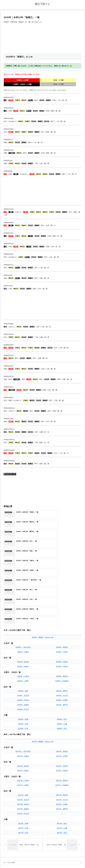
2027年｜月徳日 (62, 713)
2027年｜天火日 (62, 742)
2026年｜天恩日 (62, 604)
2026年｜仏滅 (62, 666)
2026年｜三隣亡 (23, 623)
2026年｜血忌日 (23, 638)
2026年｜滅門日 (62, 647)
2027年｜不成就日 (62, 727)
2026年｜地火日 (23, 642)
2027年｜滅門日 (62, 751)
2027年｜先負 (23, 770)
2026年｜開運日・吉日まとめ (42, 579)
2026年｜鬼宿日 (62, 589)
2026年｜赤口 (62, 671)
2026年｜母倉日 (23, 608)
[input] (42, 805)
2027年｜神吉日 (23, 708)
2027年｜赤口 (62, 775)
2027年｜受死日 (62, 723)
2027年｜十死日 (23, 723)
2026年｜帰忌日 (62, 633)
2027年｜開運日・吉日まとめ (42, 684)
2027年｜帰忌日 (62, 737)
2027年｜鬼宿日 (62, 693)
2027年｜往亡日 (23, 756)
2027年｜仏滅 (62, 770)
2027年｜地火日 (23, 746)
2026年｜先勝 (23, 661)
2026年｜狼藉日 (23, 647)
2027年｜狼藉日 (23, 751)
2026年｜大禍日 (62, 642)
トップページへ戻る (35, 862)
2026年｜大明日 (62, 594)
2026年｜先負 (23, 666)
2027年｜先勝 (23, 765)
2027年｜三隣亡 (23, 727)
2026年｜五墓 (23, 633)
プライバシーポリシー (49, 862)
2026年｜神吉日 (23, 604)
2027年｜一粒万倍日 (23, 693)
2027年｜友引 (62, 765)
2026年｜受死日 (62, 618)
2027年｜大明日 (62, 698)
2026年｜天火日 (62, 638)
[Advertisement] (42, 38)
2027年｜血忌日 (23, 742)
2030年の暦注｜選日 (10, 474)
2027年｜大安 (23, 775)
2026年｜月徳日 (62, 608)
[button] (81, 805)
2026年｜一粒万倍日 (23, 589)
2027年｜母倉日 (23, 713)
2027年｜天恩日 (62, 708)
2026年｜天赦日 (23, 594)
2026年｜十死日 (23, 618)
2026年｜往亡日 (23, 651)
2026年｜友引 (62, 661)
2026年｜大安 (23, 671)
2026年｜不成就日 (62, 623)
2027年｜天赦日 (23, 698)
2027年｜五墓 (23, 737)
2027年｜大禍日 (62, 746)
